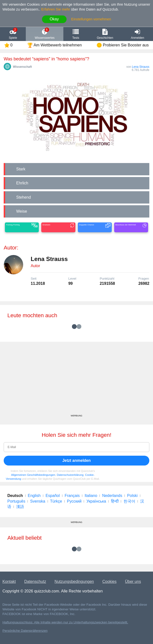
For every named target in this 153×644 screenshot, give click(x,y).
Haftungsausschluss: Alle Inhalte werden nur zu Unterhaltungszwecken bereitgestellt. (65, 622)
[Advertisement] (76, 380)
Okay (54, 19)
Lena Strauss (141, 67)
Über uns (133, 582)
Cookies (110, 582)
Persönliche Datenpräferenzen (25, 631)
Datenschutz (35, 582)
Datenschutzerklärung (70, 475)
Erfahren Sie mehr (56, 9)
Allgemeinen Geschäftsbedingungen (33, 475)
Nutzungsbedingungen (74, 582)
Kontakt (9, 582)
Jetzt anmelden (77, 460)
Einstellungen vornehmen (91, 19)
